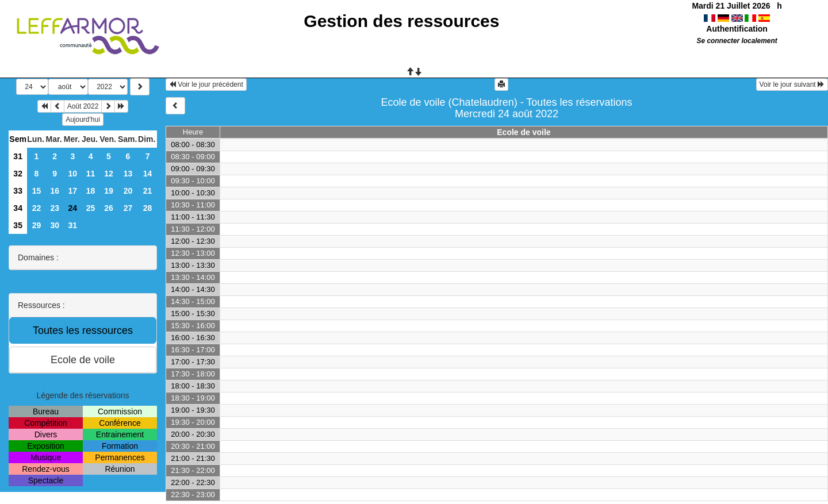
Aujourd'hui (83, 120)
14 (148, 174)
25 (91, 208)
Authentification (737, 29)
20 (128, 191)
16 (55, 191)
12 (109, 174)
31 (18, 156)
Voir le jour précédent (206, 84)
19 (109, 191)
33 (18, 191)
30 (55, 225)
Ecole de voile (524, 132)
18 (91, 191)
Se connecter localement (737, 41)
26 (109, 208)
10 (73, 174)
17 (73, 191)
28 (148, 208)
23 (55, 208)
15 (37, 191)
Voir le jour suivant (792, 84)
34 (18, 208)
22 (37, 208)
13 (128, 174)
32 (18, 174)
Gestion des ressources (401, 21)
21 (148, 191)
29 (37, 225)
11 (91, 174)
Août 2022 (83, 106)
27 (128, 208)
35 (18, 225)
